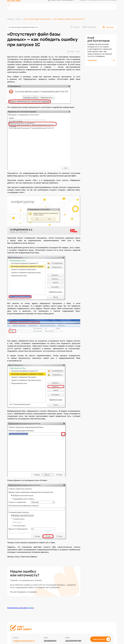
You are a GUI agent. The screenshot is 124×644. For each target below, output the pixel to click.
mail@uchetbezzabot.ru (25, 641)
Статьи (19, 19)
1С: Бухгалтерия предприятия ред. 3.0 (25, 27)
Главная (11, 19)
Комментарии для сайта (21, 608)
